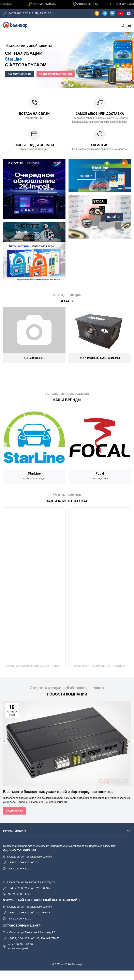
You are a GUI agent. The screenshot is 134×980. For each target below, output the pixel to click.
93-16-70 (46, 13)
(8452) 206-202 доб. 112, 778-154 (29, 913)
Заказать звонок (20, 74)
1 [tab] (63, 83)
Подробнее (15, 811)
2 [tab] (67, 83)
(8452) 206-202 (18, 13)
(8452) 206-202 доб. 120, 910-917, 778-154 (35, 938)
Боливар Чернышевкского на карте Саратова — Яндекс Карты (36, 666)
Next (130, 445)
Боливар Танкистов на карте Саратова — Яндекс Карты (100, 666)
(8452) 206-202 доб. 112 (24, 862)
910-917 (34, 13)
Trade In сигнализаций (57, 74)
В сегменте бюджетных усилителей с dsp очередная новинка (58, 792)
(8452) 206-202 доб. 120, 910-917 (29, 888)
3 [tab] (72, 83)
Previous (4, 445)
